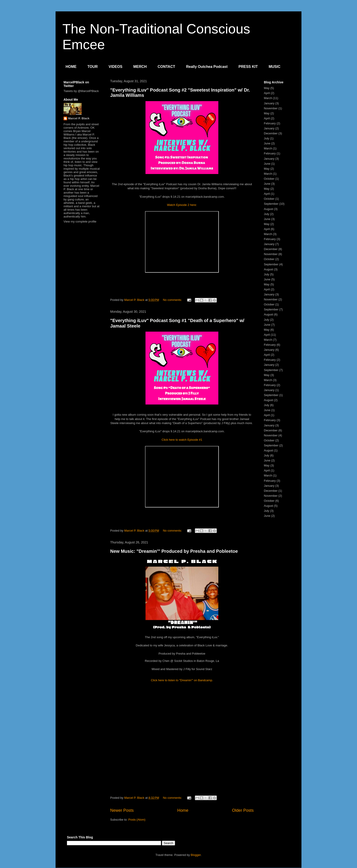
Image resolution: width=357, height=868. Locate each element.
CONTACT (166, 67)
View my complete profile (80, 221)
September (271, 204)
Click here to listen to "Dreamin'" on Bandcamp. (182, 680)
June (267, 143)
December (271, 133)
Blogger (196, 855)
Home (183, 810)
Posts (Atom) (137, 820)
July (266, 138)
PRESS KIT (248, 67)
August (268, 209)
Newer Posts (122, 810)
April (267, 93)
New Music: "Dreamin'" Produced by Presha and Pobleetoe (174, 551)
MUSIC (275, 67)
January (269, 103)
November (271, 108)
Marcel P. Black (79, 118)
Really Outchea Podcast (207, 67)
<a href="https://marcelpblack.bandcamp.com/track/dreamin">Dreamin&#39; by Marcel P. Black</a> (182, 741)
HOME (71, 67)
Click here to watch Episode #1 (182, 440)
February (270, 123)
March (268, 98)
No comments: (173, 300)
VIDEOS (115, 67)
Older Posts (243, 810)
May (267, 88)
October (269, 179)
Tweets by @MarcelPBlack (81, 91)
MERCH (140, 67)
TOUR (93, 67)
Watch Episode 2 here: (182, 205)
